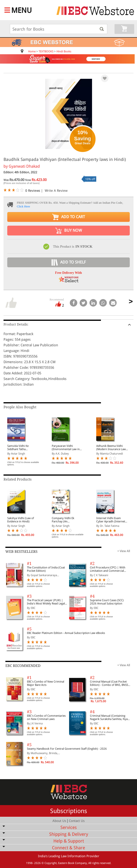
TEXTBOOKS (46, 51)
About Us (59, 821)
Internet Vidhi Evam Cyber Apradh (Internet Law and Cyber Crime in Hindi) (111, 520)
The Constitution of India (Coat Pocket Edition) (46, 569)
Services (69, 827)
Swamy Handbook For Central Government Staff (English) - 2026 (67, 749)
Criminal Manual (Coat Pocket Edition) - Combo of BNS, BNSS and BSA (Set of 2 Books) (109, 683)
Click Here (24, 206)
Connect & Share (68, 848)
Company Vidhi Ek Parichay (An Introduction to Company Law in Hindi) (66, 520)
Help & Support (69, 841)
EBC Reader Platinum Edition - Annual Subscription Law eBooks (66, 633)
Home (32, 51)
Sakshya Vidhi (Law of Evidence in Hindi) (21, 520)
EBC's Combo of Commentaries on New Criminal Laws (46, 717)
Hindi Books (64, 51)
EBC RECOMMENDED (23, 666)
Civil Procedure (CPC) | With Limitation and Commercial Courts (108, 569)
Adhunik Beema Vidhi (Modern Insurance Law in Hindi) (111, 448)
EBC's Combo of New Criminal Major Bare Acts (46, 683)
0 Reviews (33, 191)
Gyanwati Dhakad (24, 166)
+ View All (124, 551)
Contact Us (77, 821)
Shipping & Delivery (69, 834)
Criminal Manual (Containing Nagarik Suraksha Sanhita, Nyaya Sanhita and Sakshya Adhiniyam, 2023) (110, 717)
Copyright (51, 863)
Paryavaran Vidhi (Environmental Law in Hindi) (66, 448)
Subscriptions (69, 811)
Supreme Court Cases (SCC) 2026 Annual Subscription (107, 602)
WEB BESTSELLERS (21, 552)
